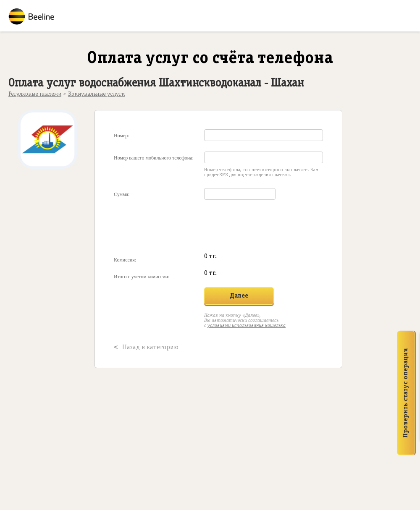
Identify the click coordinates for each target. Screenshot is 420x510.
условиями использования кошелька (247, 326)
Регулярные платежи (35, 94)
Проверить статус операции (406, 393)
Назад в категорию (150, 348)
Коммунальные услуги (96, 94)
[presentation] (216, 227)
